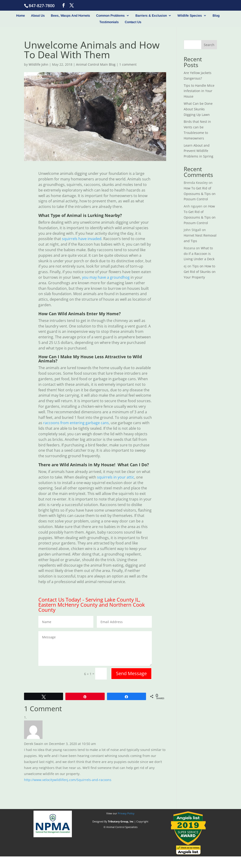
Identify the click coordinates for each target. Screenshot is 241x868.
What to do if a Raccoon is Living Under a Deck (199, 254)
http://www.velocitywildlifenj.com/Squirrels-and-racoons (68, 780)
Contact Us (133, 22)
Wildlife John (38, 64)
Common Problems (110, 16)
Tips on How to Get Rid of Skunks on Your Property (200, 272)
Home (21, 16)
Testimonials (109, 22)
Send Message (131, 673)
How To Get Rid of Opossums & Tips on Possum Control (200, 194)
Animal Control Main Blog (96, 64)
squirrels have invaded (82, 239)
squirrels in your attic (116, 477)
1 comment (128, 64)
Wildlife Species (190, 16)
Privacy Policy (126, 813)
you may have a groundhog (106, 277)
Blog (216, 16)
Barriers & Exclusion (151, 16)
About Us (38, 16)
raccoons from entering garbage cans (76, 423)
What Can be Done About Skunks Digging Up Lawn (198, 109)
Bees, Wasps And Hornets (70, 16)
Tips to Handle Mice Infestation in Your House (199, 91)
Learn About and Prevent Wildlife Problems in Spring (198, 151)
